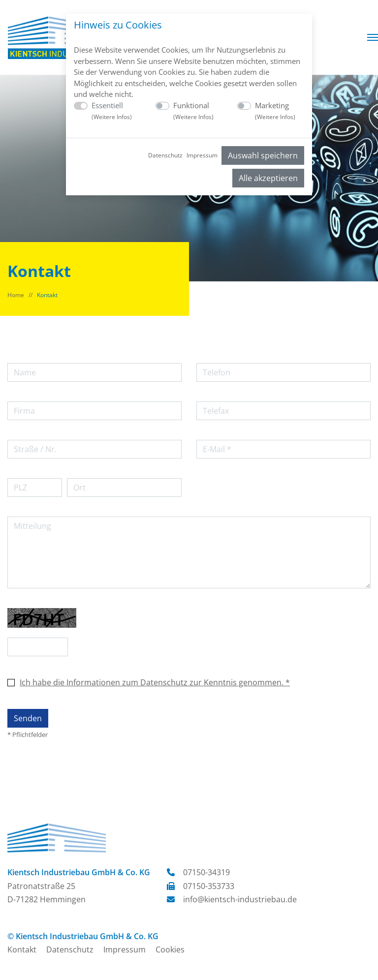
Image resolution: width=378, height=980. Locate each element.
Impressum (202, 155)
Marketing (275, 111)
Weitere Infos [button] (112, 117)
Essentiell (112, 111)
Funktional (193, 111)
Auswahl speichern (263, 155)
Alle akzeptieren (268, 178)
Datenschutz (165, 155)
